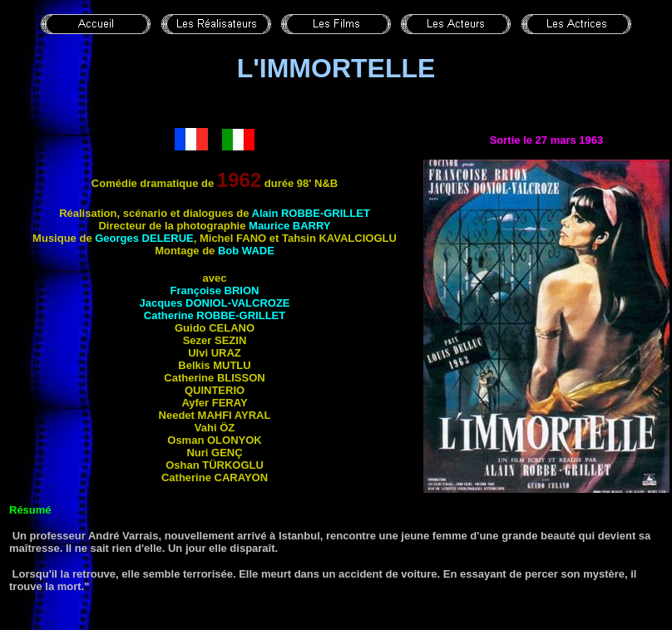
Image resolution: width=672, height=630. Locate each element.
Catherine (215, 315)
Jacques (214, 303)
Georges (144, 238)
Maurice (290, 226)
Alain (311, 213)
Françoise (215, 290)
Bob (246, 251)
